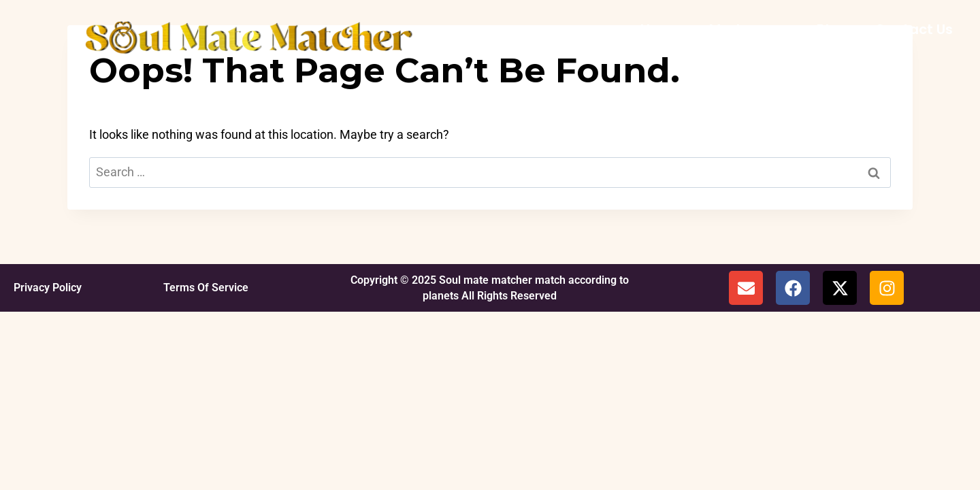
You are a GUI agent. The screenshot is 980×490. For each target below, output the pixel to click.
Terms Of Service (206, 288)
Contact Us (914, 29)
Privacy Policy (48, 288)
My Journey (749, 29)
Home (661, 29)
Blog (832, 29)
